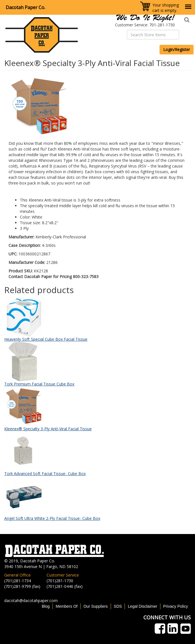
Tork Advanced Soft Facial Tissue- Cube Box (45, 474)
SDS (118, 606)
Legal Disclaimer (142, 606)
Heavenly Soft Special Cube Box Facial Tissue (46, 339)
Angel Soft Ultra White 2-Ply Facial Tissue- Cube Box (52, 518)
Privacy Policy (176, 606)
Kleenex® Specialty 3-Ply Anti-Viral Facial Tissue (48, 429)
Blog (46, 606)
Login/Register (177, 49)
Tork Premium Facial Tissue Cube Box (39, 384)
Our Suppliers (96, 606)
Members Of (67, 606)
